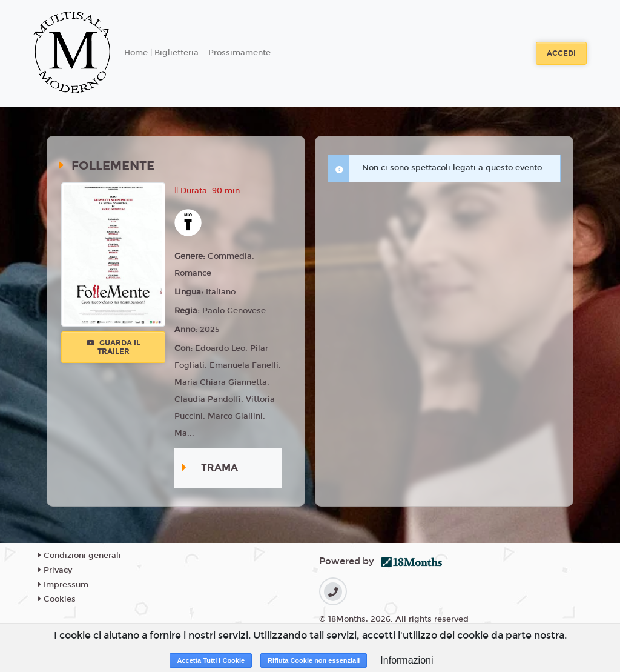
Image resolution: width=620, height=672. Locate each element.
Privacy (55, 570)
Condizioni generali (80, 556)
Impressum (63, 585)
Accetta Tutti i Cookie (211, 660)
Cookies (57, 599)
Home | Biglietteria (161, 53)
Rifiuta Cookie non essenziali (314, 660)
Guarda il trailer (114, 347)
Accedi (561, 53)
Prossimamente (239, 53)
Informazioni (407, 660)
